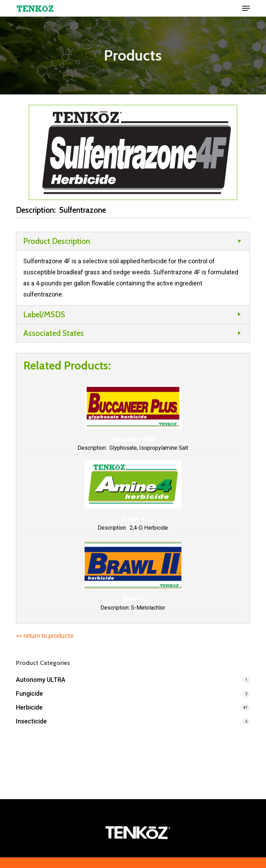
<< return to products (45, 636)
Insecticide (31, 721)
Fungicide (29, 693)
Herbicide (29, 707)
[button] (246, 8)
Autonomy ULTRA (41, 680)
